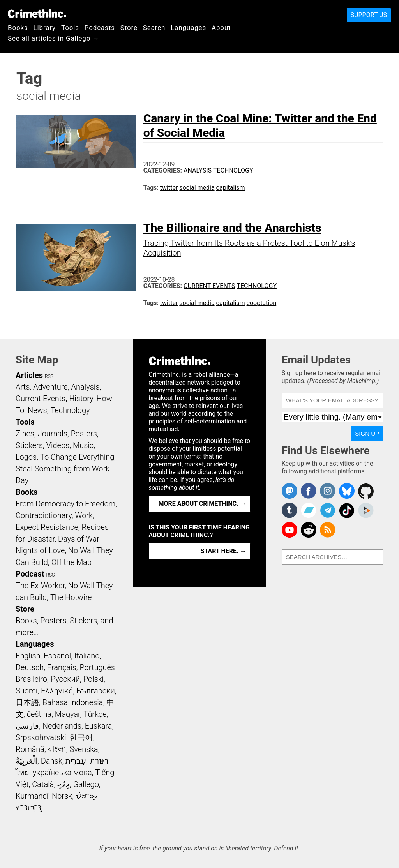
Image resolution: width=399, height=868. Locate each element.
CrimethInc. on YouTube (290, 530)
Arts (23, 387)
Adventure (50, 387)
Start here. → (223, 551)
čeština (39, 714)
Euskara (99, 726)
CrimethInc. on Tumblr (290, 510)
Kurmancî (32, 796)
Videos (58, 445)
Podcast (30, 574)
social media (197, 188)
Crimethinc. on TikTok (347, 510)
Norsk (62, 796)
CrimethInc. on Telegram (328, 510)
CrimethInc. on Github (366, 491)
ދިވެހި (64, 784)
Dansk (52, 761)
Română (30, 749)
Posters (84, 434)
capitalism (231, 188)
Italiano (87, 656)
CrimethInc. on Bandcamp (309, 510)
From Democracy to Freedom (65, 504)
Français (62, 667)
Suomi (26, 691)
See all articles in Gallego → (54, 38)
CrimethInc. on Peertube (366, 510)
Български (96, 691)
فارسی (27, 726)
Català (43, 784)
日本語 (27, 702)
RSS (49, 376)
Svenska (84, 749)
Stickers (29, 445)
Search (154, 28)
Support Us (369, 15)
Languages (188, 28)
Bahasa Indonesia (73, 702)
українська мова (62, 773)
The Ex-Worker (40, 586)
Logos (26, 457)
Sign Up (367, 433)
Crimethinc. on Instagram (328, 491)
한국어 (81, 737)
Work (84, 515)
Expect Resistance (47, 527)
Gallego (86, 784)
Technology (233, 170)
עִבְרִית (76, 761)
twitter (169, 188)
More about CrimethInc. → (202, 504)
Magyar (68, 714)
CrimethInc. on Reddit (309, 530)
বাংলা (57, 749)
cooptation (262, 303)
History (81, 399)
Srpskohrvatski (41, 737)
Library (45, 28)
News (37, 410)
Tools (70, 28)
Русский (65, 679)
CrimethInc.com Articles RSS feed (328, 530)
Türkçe (95, 714)
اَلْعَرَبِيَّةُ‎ (26, 761)
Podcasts (100, 28)
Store (129, 28)
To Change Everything (77, 457)
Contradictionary (44, 515)
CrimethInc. (37, 14)
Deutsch (30, 667)
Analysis (198, 170)
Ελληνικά (57, 691)
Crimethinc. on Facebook (309, 491)
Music (83, 445)
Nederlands (62, 726)
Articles (29, 375)
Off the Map (72, 562)
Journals (53, 434)
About (221, 28)
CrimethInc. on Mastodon (290, 491)
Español (57, 656)
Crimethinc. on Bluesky (347, 491)
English (28, 656)
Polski (94, 679)
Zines (25, 434)
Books (18, 28)
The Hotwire (71, 597)
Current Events (209, 286)
